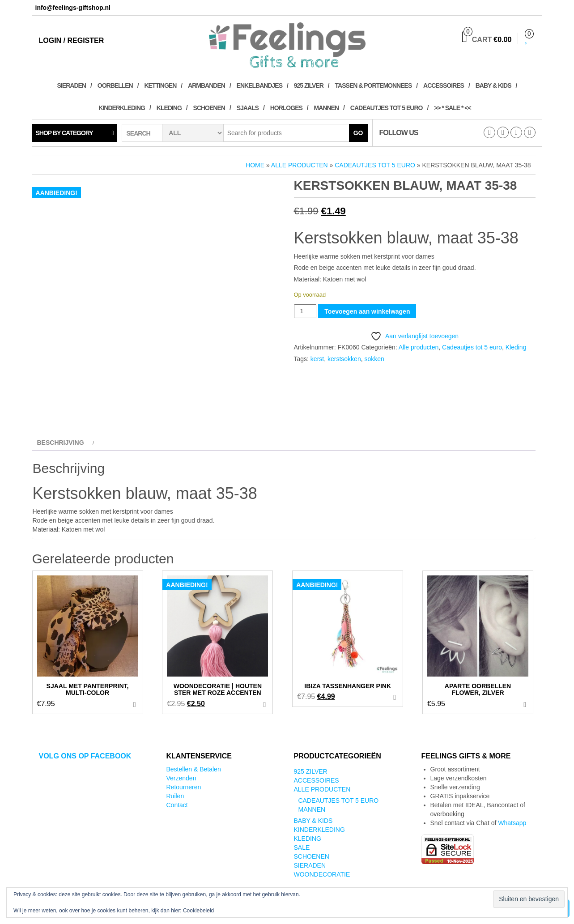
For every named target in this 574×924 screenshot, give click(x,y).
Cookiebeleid (198, 911)
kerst (317, 359)
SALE (302, 847)
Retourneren (184, 787)
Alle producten (300, 165)
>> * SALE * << (453, 108)
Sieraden (72, 85)
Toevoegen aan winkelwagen (367, 311)
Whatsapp (512, 823)
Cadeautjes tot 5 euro (387, 108)
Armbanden (206, 85)
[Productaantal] (305, 311)
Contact (177, 805)
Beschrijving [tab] (61, 443)
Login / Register (72, 40)
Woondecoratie (322, 874)
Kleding (169, 108)
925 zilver (309, 85)
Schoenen (209, 108)
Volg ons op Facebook (85, 756)
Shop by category (64, 133)
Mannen (326, 108)
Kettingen (160, 85)
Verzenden (181, 778)
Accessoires (444, 85)
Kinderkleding (122, 108)
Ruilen (175, 796)
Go (358, 133)
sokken (374, 359)
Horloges (286, 108)
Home (255, 165)
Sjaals (248, 108)
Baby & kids (493, 85)
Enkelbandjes (259, 85)
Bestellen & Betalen (194, 769)
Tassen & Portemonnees (374, 85)
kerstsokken (344, 359)
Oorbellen (115, 85)
